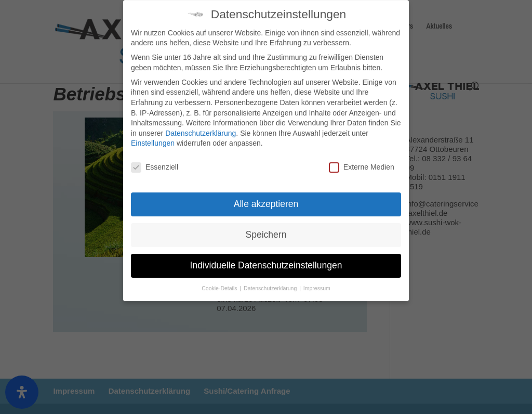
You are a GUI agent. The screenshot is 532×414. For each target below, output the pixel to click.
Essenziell (155, 163)
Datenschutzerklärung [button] (271, 283)
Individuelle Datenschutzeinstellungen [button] (266, 261)
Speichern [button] (266, 230)
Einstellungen (153, 138)
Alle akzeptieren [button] (266, 199)
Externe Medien (362, 163)
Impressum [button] (317, 283)
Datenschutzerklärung (201, 128)
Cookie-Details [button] (220, 283)
